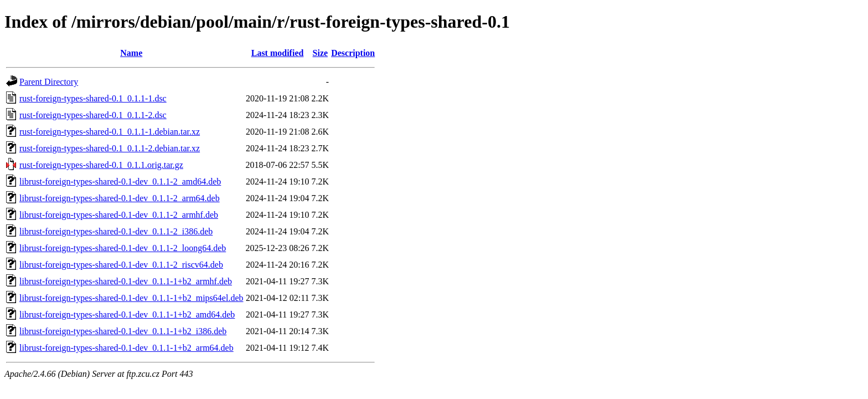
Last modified (278, 53)
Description (353, 53)
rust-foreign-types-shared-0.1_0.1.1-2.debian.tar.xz (110, 148)
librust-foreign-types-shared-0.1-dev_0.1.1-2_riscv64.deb (121, 265)
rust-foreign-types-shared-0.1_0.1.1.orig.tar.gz (101, 165)
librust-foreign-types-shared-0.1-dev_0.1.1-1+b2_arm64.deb (126, 348)
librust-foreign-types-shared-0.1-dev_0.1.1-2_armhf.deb (119, 215)
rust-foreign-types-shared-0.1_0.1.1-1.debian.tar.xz (110, 132)
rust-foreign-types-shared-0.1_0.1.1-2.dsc (93, 115)
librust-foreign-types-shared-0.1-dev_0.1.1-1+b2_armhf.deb (126, 281)
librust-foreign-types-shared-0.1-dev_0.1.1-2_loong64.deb (123, 248)
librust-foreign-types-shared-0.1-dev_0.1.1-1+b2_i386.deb (123, 331)
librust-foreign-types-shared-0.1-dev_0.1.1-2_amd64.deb (120, 181)
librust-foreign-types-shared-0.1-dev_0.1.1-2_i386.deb (116, 231)
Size (321, 53)
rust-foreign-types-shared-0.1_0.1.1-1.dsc (93, 98)
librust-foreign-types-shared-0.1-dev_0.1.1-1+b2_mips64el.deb (131, 298)
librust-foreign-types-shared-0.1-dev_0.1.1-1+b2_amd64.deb (127, 314)
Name (131, 53)
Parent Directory (49, 82)
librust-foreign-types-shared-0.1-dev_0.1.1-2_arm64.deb (120, 198)
